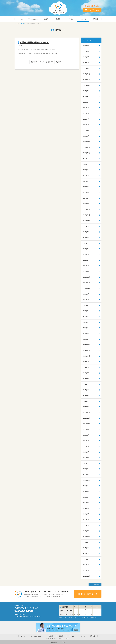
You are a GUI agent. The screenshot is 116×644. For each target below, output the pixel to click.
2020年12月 (86, 412)
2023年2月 (86, 266)
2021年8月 (86, 367)
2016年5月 (86, 570)
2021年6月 (86, 379)
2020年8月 (86, 435)
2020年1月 (86, 475)
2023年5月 (86, 249)
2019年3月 (86, 508)
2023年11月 (86, 215)
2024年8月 (86, 164)
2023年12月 (86, 209)
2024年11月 (86, 147)
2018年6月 (86, 525)
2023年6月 (86, 243)
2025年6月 (86, 108)
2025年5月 (86, 113)
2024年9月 (86, 159)
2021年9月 (86, 362)
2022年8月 (86, 300)
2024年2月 (86, 198)
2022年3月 (86, 328)
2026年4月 (86, 51)
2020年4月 (86, 458)
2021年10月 (86, 356)
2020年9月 (86, 429)
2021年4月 (86, 390)
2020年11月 (86, 418)
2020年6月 (86, 446)
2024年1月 (86, 204)
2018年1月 (86, 531)
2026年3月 (86, 57)
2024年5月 (86, 181)
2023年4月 (86, 254)
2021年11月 (86, 350)
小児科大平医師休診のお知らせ (35, 42)
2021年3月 (86, 396)
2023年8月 (86, 232)
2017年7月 (86, 542)
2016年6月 (86, 565)
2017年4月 (86, 548)
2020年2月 (86, 469)
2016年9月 (86, 554)
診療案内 (47, 19)
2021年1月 (86, 407)
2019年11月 (86, 480)
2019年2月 (86, 514)
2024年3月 (86, 192)
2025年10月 (86, 85)
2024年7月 (86, 170)
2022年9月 (86, 294)
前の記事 (35, 62)
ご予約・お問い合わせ (93, 10)
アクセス (71, 19)
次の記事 (59, 62)
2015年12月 (86, 576)
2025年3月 (86, 125)
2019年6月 (86, 497)
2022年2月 (86, 333)
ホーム (21, 19)
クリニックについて (34, 19)
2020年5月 (86, 452)
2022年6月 (86, 311)
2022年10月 (86, 288)
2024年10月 (86, 153)
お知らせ (83, 19)
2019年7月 (86, 491)
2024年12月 (86, 142)
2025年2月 (86, 130)
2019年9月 (86, 486)
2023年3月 (86, 260)
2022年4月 (86, 322)
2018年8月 (86, 520)
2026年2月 (86, 63)
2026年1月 (86, 68)
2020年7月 (86, 441)
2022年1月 (86, 339)
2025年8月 (86, 97)
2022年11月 (86, 283)
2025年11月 (86, 80)
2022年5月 (86, 317)
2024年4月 (86, 187)
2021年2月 (86, 401)
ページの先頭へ (96, 584)
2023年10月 (86, 221)
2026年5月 (86, 46)
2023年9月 (86, 226)
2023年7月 (86, 238)
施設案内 (59, 19)
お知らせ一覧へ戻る (48, 62)
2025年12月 (86, 74)
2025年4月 (86, 119)
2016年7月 (86, 559)
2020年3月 (86, 463)
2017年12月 (86, 537)
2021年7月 (86, 373)
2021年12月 (86, 345)
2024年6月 (86, 176)
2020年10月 (86, 424)
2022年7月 (86, 305)
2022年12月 (86, 277)
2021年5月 (86, 384)
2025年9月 (86, 91)
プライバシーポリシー (64, 638)
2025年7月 (86, 102)
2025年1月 (86, 136)
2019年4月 (86, 503)
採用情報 (95, 19)
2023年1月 (86, 271)
